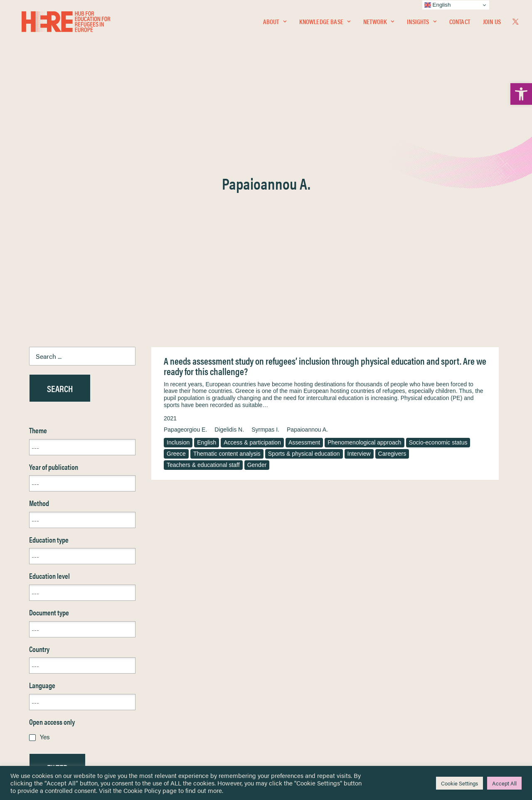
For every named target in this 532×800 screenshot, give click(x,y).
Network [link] (379, 23)
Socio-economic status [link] (438, 242)
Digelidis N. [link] (229, 230)
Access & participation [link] (252, 242)
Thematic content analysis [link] (227, 254)
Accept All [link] (504, 783)
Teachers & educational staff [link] (203, 265)
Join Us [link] (492, 23)
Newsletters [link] (50, 689)
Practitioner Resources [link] (300, 715)
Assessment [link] (304, 242)
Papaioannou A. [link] (307, 230)
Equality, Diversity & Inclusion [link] (308, 672)
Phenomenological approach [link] (364, 242)
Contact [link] (460, 23)
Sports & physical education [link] (304, 254)
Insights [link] (421, 23)
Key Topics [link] (286, 725)
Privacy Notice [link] (291, 652)
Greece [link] (176, 254)
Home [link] (37, 652)
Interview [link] (359, 254)
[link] (521, 94)
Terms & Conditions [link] (297, 662)
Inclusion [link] (178, 242)
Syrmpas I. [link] (265, 230)
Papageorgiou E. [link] (185, 230)
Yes (45, 537)
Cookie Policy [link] (142, 790)
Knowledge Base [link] (325, 23)
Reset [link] (37, 592)
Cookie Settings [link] (459, 783)
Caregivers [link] (392, 254)
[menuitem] (275, 24)
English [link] (207, 242)
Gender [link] (257, 265)
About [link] (275, 23)
